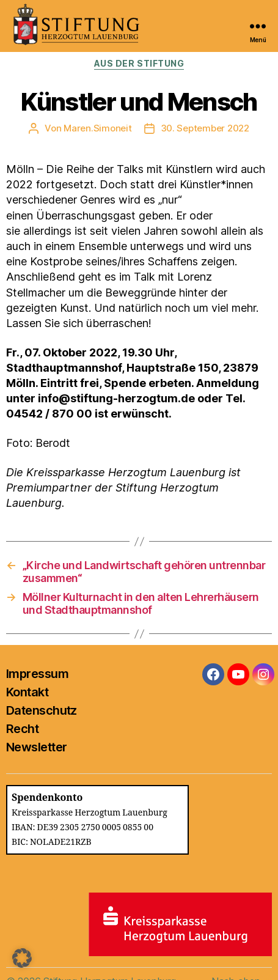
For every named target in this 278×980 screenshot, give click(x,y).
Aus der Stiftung (139, 63)
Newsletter (36, 747)
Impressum (37, 674)
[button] (22, 958)
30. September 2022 (205, 128)
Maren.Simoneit (97, 128)
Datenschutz (42, 710)
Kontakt (27, 692)
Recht (22, 729)
